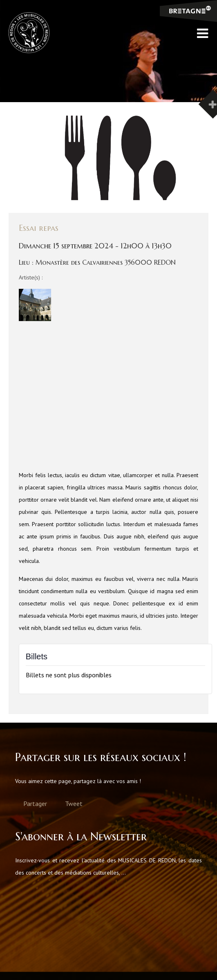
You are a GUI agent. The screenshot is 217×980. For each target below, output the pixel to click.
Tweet (74, 804)
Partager (35, 804)
